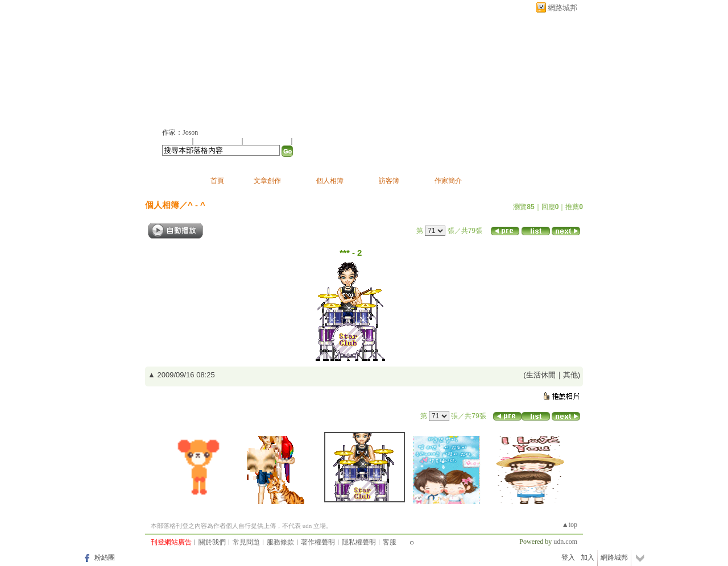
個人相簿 (330, 181)
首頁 (217, 181)
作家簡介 (448, 181)
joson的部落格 (207, 66)
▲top (570, 525)
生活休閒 (541, 375)
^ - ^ (197, 205)
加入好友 (176, 141)
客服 (390, 542)
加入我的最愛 (268, 141)
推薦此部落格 (218, 141)
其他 (570, 375)
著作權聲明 (318, 542)
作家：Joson (180, 132)
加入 (588, 557)
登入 (568, 557)
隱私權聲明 (359, 542)
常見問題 (246, 542)
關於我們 (212, 542)
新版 (294, 66)
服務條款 (280, 542)
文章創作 (267, 181)
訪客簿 (389, 181)
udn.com (565, 542)
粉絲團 (105, 557)
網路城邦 (562, 8)
